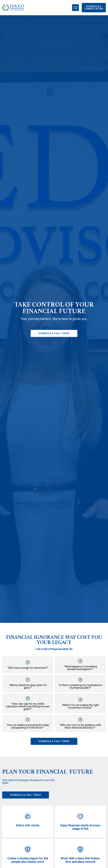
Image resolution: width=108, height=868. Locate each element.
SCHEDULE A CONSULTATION (94, 8)
